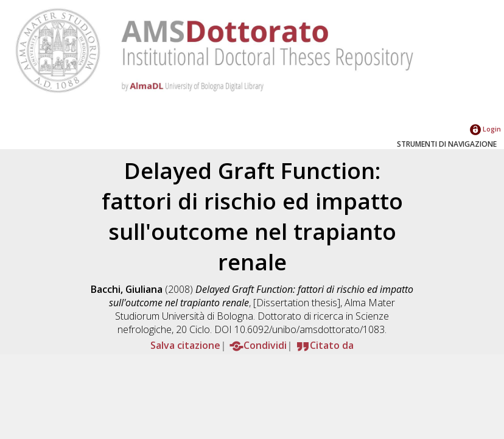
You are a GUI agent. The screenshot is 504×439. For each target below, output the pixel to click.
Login (485, 129)
